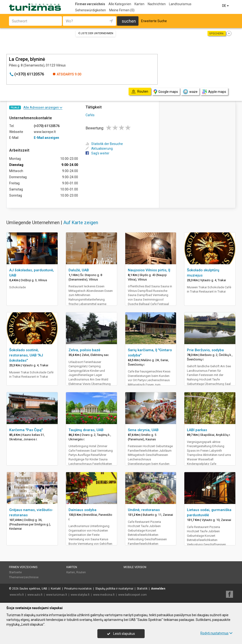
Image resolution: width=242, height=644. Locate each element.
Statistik (142, 589)
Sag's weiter (97, 153)
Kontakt (56, 589)
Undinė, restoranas (144, 510)
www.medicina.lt (104, 595)
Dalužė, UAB (79, 270)
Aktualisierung (99, 149)
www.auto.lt (35, 595)
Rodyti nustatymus (216, 633)
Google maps (166, 92)
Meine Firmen (122, 10)
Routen (81, 572)
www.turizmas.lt (57, 595)
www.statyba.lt (80, 595)
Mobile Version (135, 567)
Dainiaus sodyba (82, 510)
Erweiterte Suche (154, 21)
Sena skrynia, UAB (143, 430)
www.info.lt (17, 595)
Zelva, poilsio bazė (84, 350)
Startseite (15, 572)
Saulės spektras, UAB (33, 589)
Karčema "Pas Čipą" (26, 430)
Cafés (90, 115)
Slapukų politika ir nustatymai (114, 589)
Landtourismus (180, 4)
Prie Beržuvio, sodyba (205, 350)
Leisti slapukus (121, 634)
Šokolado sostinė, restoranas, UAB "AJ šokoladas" (26, 355)
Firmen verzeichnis (90, 4)
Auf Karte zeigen (81, 223)
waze (190, 92)
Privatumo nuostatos (78, 589)
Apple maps (214, 92)
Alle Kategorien (120, 4)
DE (226, 6)
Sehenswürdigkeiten (91, 10)
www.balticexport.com (132, 595)
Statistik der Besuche (104, 144)
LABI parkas (197, 430)
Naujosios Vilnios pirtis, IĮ (149, 270)
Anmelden (158, 589)
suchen (129, 21)
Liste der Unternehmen (96, 33)
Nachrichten (157, 4)
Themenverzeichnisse (24, 577)
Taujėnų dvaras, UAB (86, 430)
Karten (139, 4)
